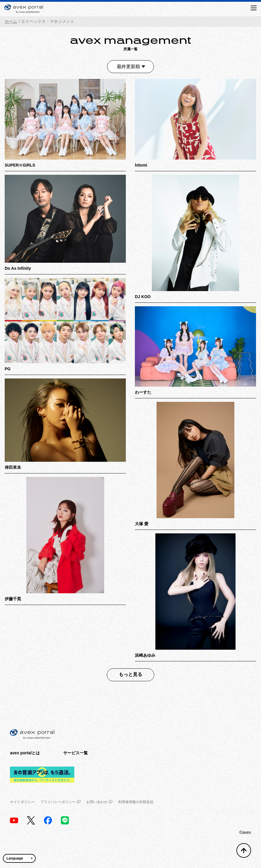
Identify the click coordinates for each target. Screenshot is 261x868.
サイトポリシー (22, 802)
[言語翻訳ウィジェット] (19, 858)
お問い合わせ (99, 802)
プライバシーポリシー (60, 802)
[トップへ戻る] (244, 850)
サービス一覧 (75, 753)
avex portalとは (25, 753)
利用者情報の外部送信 (136, 802)
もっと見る (130, 674)
